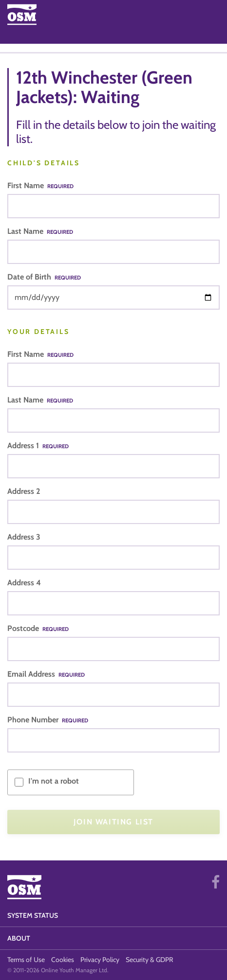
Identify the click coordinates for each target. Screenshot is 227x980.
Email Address (46, 674)
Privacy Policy (100, 960)
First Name (40, 185)
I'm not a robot (54, 781)
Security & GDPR (149, 960)
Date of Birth (44, 277)
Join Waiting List (113, 822)
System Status (33, 915)
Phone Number (48, 720)
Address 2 (24, 491)
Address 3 (24, 537)
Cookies (63, 960)
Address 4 (24, 583)
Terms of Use (26, 960)
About (19, 938)
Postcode (38, 628)
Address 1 (38, 446)
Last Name (40, 231)
